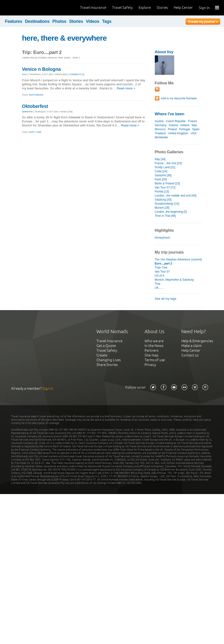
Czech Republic (176, 121)
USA (193, 133)
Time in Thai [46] (165, 216)
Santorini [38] (163, 175)
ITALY (25, 74)
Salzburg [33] (163, 200)
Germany (161, 125)
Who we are (154, 341)
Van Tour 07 (162, 272)
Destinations (37, 21)
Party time (35, 132)
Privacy (150, 365)
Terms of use (155, 360)
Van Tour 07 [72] (165, 187)
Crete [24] (161, 171)
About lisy (164, 52)
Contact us (190, 355)
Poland (172, 129)
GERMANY (27, 112)
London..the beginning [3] (171, 212)
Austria (159, 121)
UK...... (159, 288)
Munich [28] (162, 208)
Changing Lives (109, 360)
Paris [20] (161, 179)
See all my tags (166, 299)
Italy (194, 125)
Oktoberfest (35, 106)
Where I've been (170, 114)
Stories (162, 7)
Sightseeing (36, 95)
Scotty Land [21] (165, 167)
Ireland (185, 125)
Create (102, 355)
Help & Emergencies (197, 341)
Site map (152, 355)
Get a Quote (106, 346)
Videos (93, 21)
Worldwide (161, 137)
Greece (173, 125)
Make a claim (192, 346)
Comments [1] (77, 74)
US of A (160, 276)
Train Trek (161, 268)
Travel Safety (122, 7)
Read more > (126, 88)
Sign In (204, 8)
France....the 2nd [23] (168, 163)
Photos (59, 21)
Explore (145, 7)
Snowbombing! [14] (167, 204)
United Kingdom (178, 133)
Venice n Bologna (41, 69)
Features (14, 21)
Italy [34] (160, 159)
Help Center (183, 7)
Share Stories (107, 365)
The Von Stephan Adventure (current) (178, 260)
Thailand (160, 133)
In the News (154, 346)
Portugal (185, 129)
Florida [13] (162, 192)
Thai (158, 284)
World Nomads (25, 8)
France (193, 121)
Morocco (160, 129)
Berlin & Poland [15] (167, 183)
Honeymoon (162, 238)
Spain (196, 129)
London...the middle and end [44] (176, 196)
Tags (107, 21)
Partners (151, 350)
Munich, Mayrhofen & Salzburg (174, 280)
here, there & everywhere (64, 38)
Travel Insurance (93, 7)
